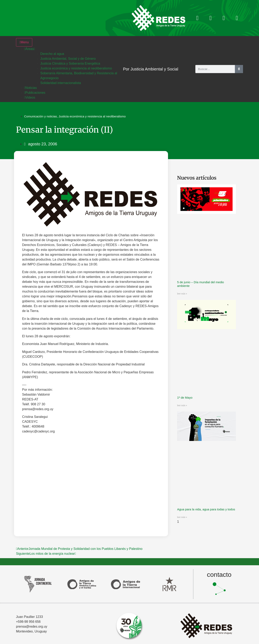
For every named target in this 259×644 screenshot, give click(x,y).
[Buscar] (239, 69)
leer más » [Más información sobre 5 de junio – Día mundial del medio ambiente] (182, 294)
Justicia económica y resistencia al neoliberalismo (92, 116)
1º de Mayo (185, 398)
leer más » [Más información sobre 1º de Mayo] (182, 405)
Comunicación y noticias (41, 116)
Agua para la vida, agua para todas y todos (206, 509)
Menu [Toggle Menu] (24, 42)
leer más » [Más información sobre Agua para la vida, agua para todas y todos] (182, 517)
